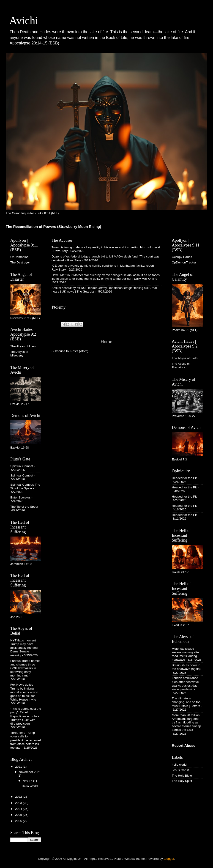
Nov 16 (28, 781)
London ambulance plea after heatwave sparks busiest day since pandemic (185, 684)
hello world (179, 765)
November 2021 (30, 772)
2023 (19, 803)
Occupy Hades (182, 257)
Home (106, 342)
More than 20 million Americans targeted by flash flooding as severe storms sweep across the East (186, 723)
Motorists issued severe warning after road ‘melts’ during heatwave (186, 654)
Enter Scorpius (20, 497)
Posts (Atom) (79, 351)
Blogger (169, 859)
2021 (19, 767)
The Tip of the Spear (24, 507)
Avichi (24, 21)
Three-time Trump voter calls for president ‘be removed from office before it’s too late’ (26, 740)
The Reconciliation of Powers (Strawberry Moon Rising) (53, 227)
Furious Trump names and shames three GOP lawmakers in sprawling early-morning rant (25, 668)
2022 (19, 797)
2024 (19, 809)
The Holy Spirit (182, 781)
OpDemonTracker (184, 262)
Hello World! (30, 786)
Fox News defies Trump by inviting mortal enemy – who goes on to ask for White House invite (24, 692)
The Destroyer (20, 262)
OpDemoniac (19, 257)
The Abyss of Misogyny (19, 354)
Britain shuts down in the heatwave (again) (186, 667)
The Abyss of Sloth (185, 358)
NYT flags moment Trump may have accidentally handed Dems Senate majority (24, 648)
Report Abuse (184, 746)
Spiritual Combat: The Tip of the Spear (25, 486)
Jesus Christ (180, 770)
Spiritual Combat (22, 466)
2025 (19, 815)
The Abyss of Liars (23, 346)
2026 (19, 821)
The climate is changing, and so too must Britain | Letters (186, 702)
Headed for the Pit (184, 478)
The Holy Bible (182, 776)
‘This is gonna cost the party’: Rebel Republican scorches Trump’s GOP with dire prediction (26, 716)
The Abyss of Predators (181, 366)
